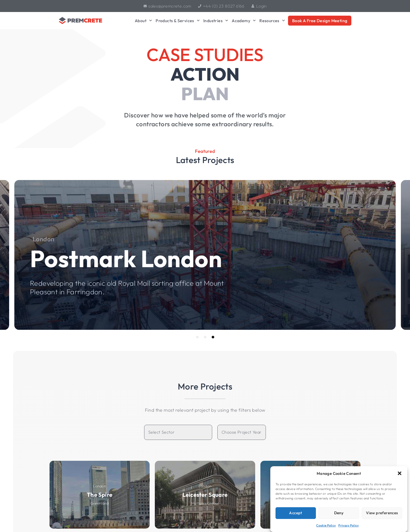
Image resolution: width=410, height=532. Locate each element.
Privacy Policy (348, 525)
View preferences (382, 513)
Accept (296, 513)
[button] (400, 473)
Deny (339, 513)
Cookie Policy (326, 525)
